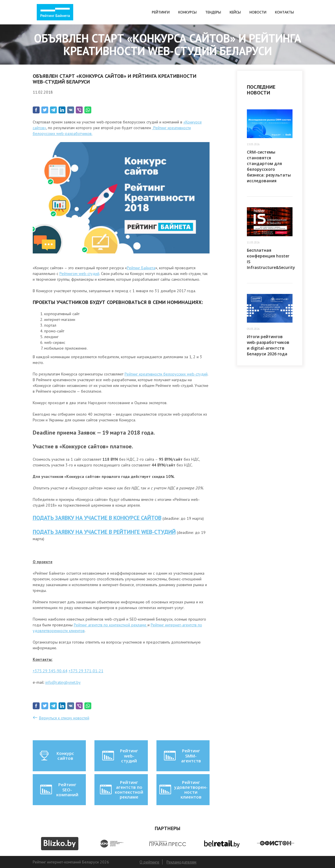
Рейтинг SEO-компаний (59, 789)
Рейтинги (161, 12)
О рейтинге (149, 862)
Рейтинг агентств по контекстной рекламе (111, 625)
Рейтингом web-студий (79, 274)
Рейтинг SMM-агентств (182, 756)
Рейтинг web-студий (120, 756)
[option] (60, 844)
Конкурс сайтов (57, 756)
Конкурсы (187, 12)
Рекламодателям (181, 862)
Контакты (284, 12)
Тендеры (213, 12)
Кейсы (235, 12)
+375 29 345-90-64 (50, 671)
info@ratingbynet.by (63, 682)
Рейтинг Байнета (141, 268)
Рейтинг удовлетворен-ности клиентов (183, 790)
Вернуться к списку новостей (64, 718)
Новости (258, 12)
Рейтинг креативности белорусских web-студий (166, 374)
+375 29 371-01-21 (86, 671)
